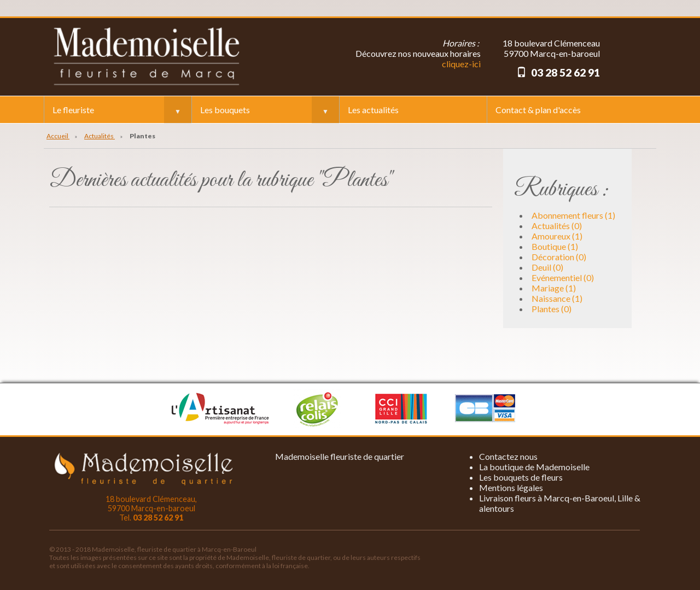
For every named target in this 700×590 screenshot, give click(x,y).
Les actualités (373, 110)
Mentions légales (511, 487)
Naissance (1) (557, 298)
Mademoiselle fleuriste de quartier (340, 456)
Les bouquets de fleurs (521, 477)
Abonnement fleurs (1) (573, 215)
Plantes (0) (552, 309)
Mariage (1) (554, 288)
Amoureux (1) (557, 236)
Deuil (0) (547, 267)
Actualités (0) (557, 226)
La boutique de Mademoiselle (534, 467)
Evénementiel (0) (563, 278)
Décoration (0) (559, 257)
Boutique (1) (555, 246)
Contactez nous (508, 456)
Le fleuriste (73, 110)
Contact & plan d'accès (538, 110)
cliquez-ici (461, 64)
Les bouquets (225, 110)
